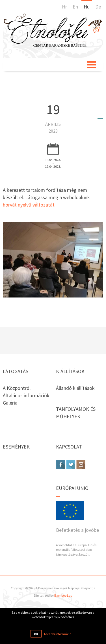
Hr (64, 7)
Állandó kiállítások (75, 388)
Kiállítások (70, 371)
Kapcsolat (69, 447)
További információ (57, 634)
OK (36, 634)
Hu (87, 7)
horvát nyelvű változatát (29, 205)
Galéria (10, 403)
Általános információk (26, 395)
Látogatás (16, 371)
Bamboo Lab (63, 595)
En (75, 7)
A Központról (17, 388)
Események (16, 447)
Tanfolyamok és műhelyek (76, 413)
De (98, 7)
